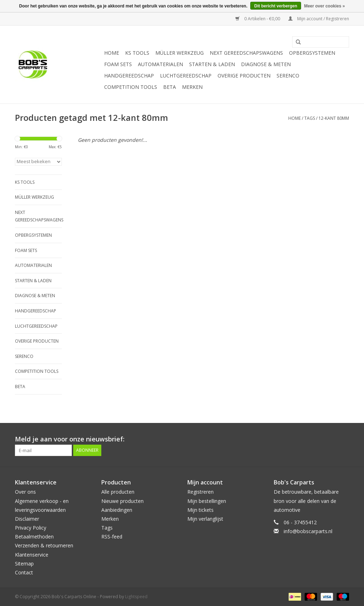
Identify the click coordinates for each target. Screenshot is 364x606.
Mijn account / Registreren (319, 19)
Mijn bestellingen (207, 501)
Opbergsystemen (312, 53)
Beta (170, 87)
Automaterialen (160, 64)
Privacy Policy (31, 528)
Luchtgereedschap (186, 76)
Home (112, 53)
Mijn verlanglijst (205, 519)
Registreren (200, 492)
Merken (192, 87)
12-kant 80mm (334, 118)
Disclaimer (27, 519)
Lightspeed (136, 597)
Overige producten (244, 76)
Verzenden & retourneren (44, 545)
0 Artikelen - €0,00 (258, 19)
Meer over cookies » (324, 6)
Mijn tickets (200, 510)
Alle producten (118, 492)
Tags (310, 118)
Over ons (25, 492)
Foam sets (118, 64)
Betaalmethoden (34, 537)
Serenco (288, 76)
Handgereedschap (129, 76)
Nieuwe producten (122, 501)
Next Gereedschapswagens (246, 53)
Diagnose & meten (266, 64)
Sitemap (24, 564)
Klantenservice (32, 555)
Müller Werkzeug (180, 53)
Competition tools (131, 87)
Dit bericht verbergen (276, 6)
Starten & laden (212, 64)
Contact (24, 572)
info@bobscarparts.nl (308, 531)
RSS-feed (112, 537)
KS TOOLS (137, 53)
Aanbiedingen (117, 510)
